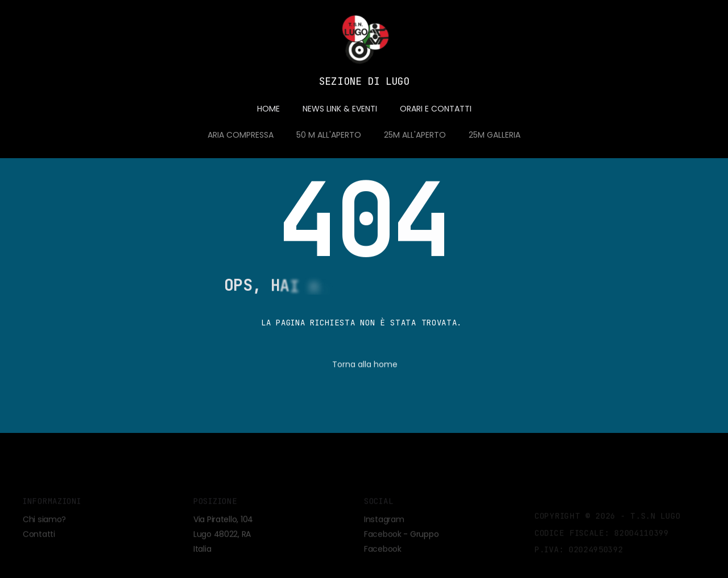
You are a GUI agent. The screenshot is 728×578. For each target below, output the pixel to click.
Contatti (39, 539)
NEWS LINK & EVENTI (340, 109)
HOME (268, 109)
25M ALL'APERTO (415, 135)
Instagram (384, 524)
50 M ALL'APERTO (329, 135)
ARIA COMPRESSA (241, 135)
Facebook (383, 539)
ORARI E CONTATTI (436, 109)
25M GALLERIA (495, 135)
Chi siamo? (44, 524)
